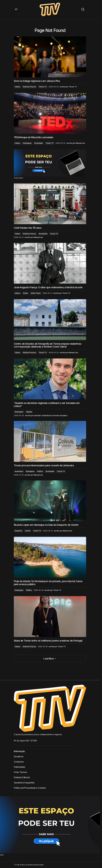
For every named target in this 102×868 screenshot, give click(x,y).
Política (40, 471)
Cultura (17, 87)
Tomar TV (43, 87)
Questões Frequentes (24, 783)
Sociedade (39, 143)
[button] (16, 9)
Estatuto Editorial (22, 777)
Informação (19, 751)
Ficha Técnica (20, 772)
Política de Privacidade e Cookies (30, 788)
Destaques (27, 143)
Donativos (19, 756)
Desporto (18, 531)
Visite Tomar (36, 293)
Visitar (25, 293)
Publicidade (19, 767)
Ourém (28, 531)
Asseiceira (19, 471)
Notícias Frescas (29, 87)
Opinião (29, 412)
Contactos (19, 762)
